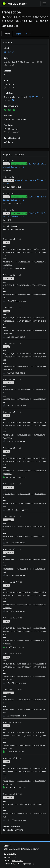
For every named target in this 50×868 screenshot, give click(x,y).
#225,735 (9, 52)
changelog (29, 864)
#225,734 (34, 97)
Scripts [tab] (18, 34)
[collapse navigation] (44, 4)
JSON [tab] (28, 34)
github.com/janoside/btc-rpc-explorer (21, 849)
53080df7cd (18, 860)
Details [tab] (7, 34)
